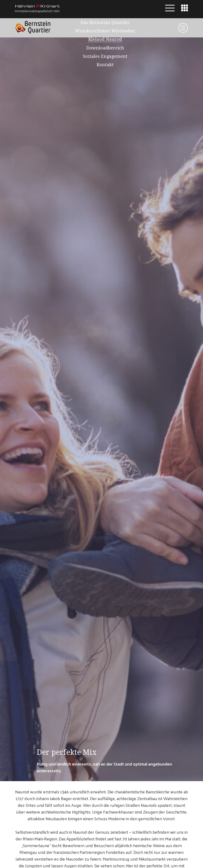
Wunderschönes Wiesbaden (105, 31)
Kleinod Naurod (105, 39)
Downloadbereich (105, 48)
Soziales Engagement (105, 56)
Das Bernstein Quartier (105, 22)
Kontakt (105, 65)
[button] (170, 8)
